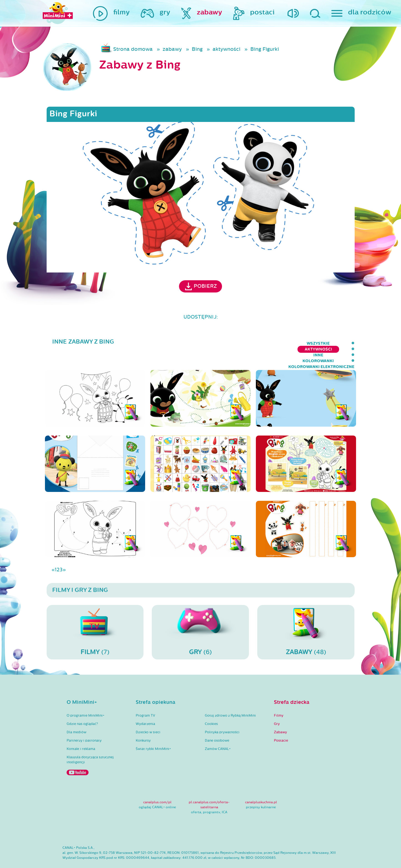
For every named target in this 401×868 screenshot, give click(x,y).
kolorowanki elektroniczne (321, 343)
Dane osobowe (217, 724)
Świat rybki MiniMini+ (153, 733)
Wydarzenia (145, 708)
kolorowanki (263, 343)
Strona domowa (133, 49)
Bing (197, 49)
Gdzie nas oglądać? (82, 708)
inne (233, 343)
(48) (306, 616)
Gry (277, 708)
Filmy (279, 699)
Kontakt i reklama (81, 733)
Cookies (211, 708)
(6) (200, 616)
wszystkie (156, 343)
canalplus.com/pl (157, 786)
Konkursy (143, 724)
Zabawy (280, 716)
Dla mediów (76, 716)
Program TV (145, 699)
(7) (95, 616)
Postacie (281, 724)
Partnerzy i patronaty (84, 724)
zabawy (172, 49)
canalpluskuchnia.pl (261, 786)
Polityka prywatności (222, 716)
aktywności (226, 49)
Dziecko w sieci (148, 716)
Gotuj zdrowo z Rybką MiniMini (230, 699)
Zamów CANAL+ (218, 733)
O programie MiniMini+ (85, 699)
